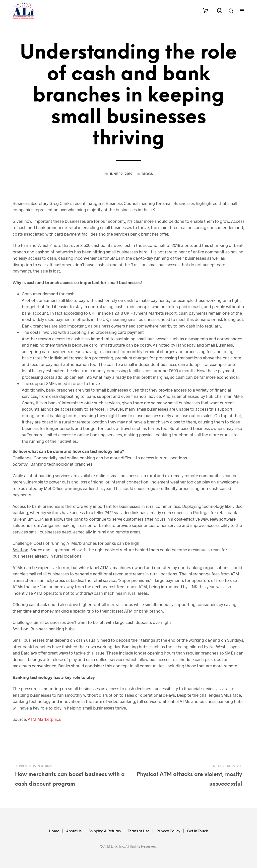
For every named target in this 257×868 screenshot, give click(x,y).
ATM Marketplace (45, 719)
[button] (207, 10)
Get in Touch (198, 831)
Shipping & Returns (105, 831)
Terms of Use (139, 831)
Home (54, 831)
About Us (74, 831)
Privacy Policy (168, 831)
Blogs (147, 174)
